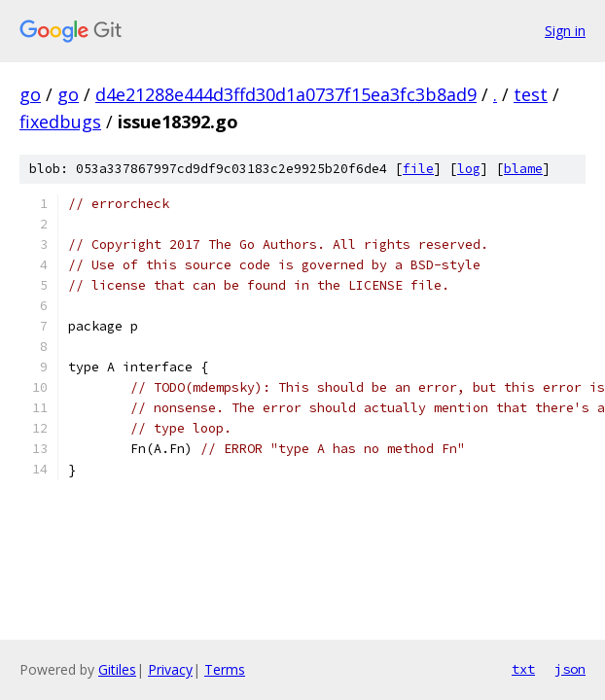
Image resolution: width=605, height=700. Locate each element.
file (418, 169)
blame (523, 169)
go (30, 94)
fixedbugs (60, 122)
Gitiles (117, 669)
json (570, 669)
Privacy (170, 669)
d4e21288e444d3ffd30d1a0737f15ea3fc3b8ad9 (286, 94)
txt (523, 669)
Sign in (565, 31)
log (469, 169)
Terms (225, 669)
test (531, 94)
